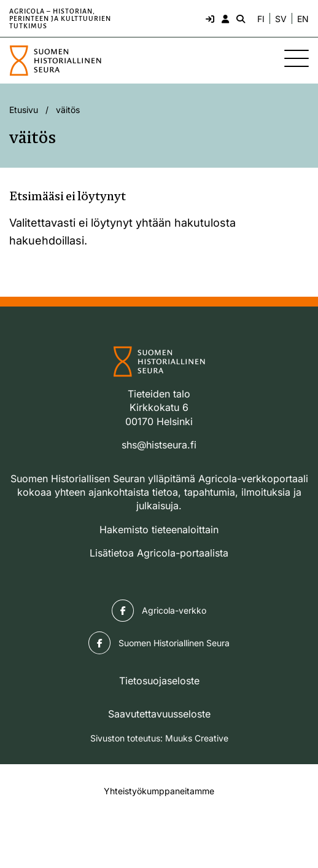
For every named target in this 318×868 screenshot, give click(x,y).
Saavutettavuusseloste (159, 714)
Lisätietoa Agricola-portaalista (159, 553)
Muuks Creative (197, 738)
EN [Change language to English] (303, 19)
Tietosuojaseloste (159, 681)
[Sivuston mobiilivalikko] (297, 58)
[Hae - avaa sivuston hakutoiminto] (239, 18)
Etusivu (24, 110)
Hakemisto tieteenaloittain (159, 530)
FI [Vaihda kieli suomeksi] (261, 19)
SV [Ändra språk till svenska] (281, 19)
